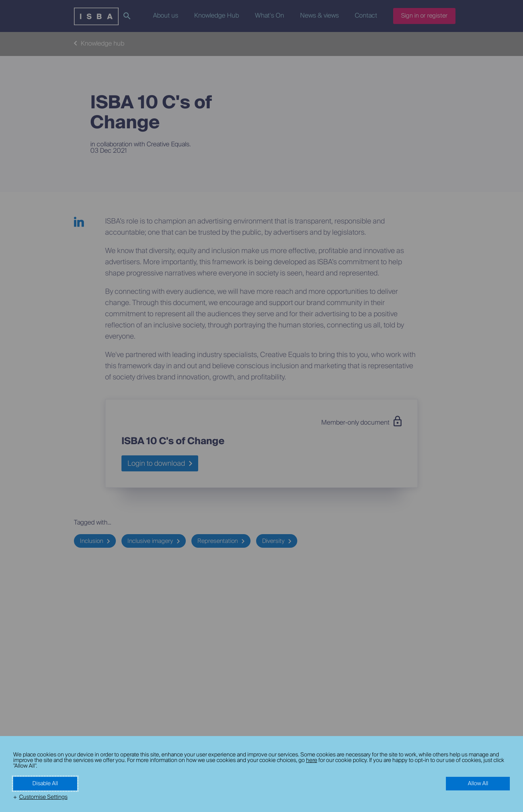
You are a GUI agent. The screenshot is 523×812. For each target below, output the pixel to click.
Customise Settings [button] (43, 797)
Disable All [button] (45, 784)
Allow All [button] (478, 784)
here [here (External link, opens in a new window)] (312, 760)
